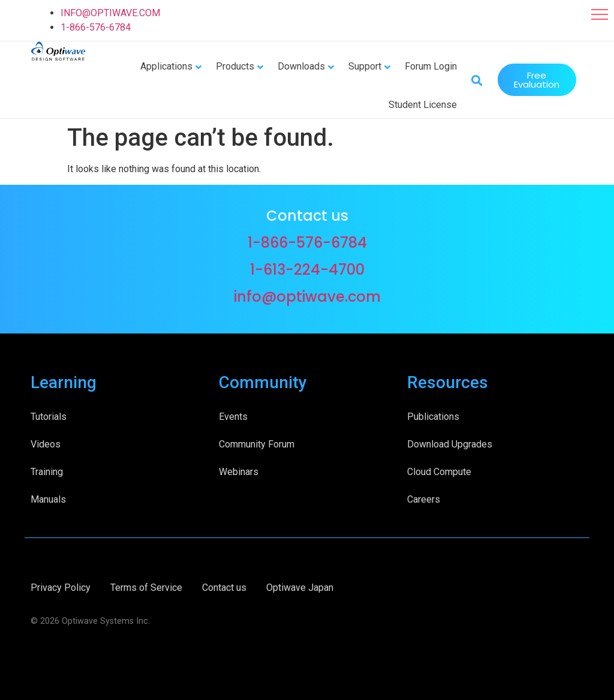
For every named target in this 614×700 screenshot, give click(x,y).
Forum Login (431, 66)
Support (365, 66)
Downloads (301, 66)
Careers (424, 498)
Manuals (48, 498)
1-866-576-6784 (96, 27)
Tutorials (49, 415)
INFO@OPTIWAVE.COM (110, 13)
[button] (600, 14)
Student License (423, 104)
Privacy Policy (61, 586)
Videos (46, 443)
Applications (166, 66)
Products (235, 66)
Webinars (239, 471)
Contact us (224, 586)
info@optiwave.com (307, 295)
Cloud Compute (439, 471)
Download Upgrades (450, 443)
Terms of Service (146, 586)
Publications (433, 415)
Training (47, 471)
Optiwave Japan (300, 586)
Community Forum (257, 443)
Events (233, 415)
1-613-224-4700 (307, 268)
